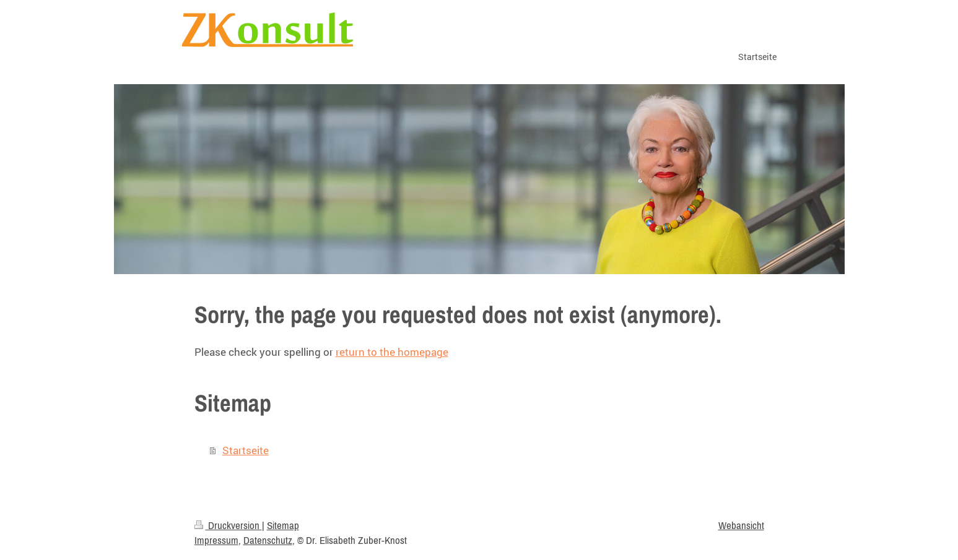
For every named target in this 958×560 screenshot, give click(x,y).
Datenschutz (268, 540)
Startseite (246, 450)
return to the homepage (392, 352)
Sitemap (283, 525)
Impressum (216, 540)
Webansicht (741, 525)
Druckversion (228, 525)
